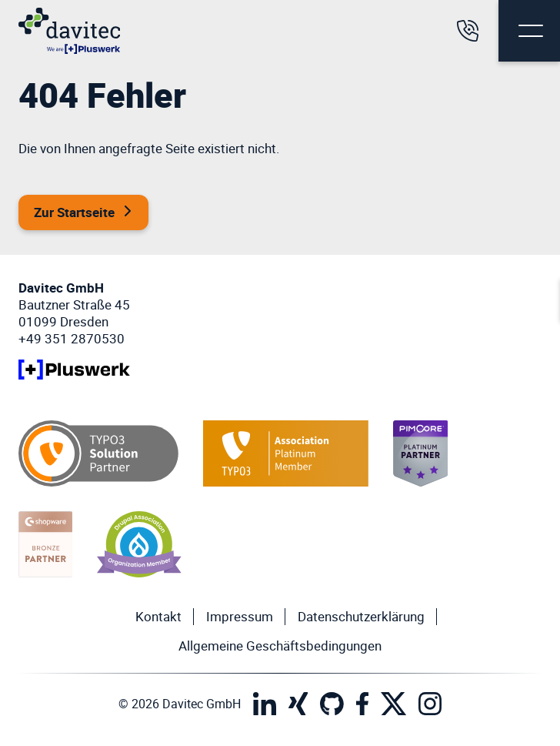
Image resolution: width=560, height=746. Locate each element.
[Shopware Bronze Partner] (45, 544)
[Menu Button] (529, 31)
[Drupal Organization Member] (139, 544)
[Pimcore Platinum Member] (421, 453)
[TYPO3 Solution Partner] (98, 453)
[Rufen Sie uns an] (468, 31)
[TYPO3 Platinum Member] (286, 453)
